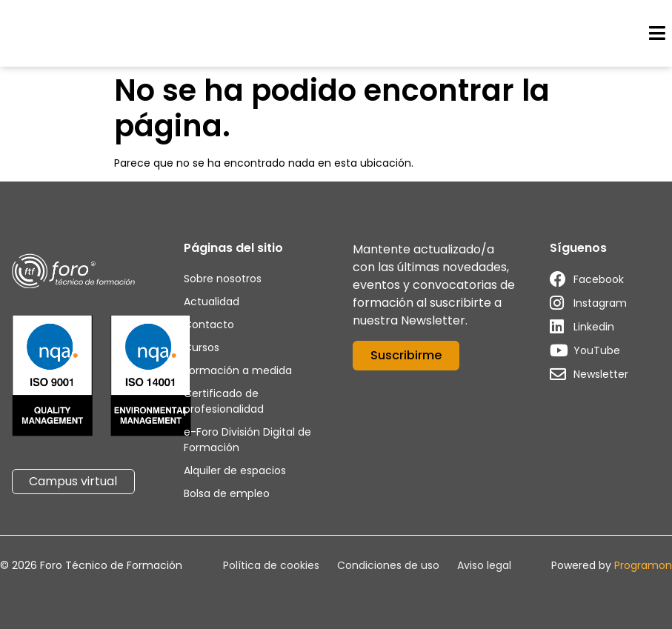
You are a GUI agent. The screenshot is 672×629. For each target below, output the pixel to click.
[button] (657, 33)
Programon (643, 565)
